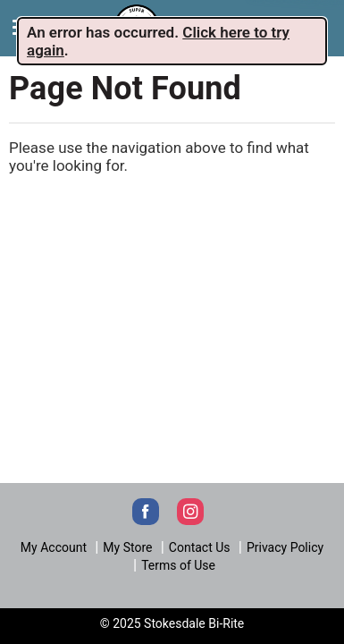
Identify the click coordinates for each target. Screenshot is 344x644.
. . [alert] (158, 41)
